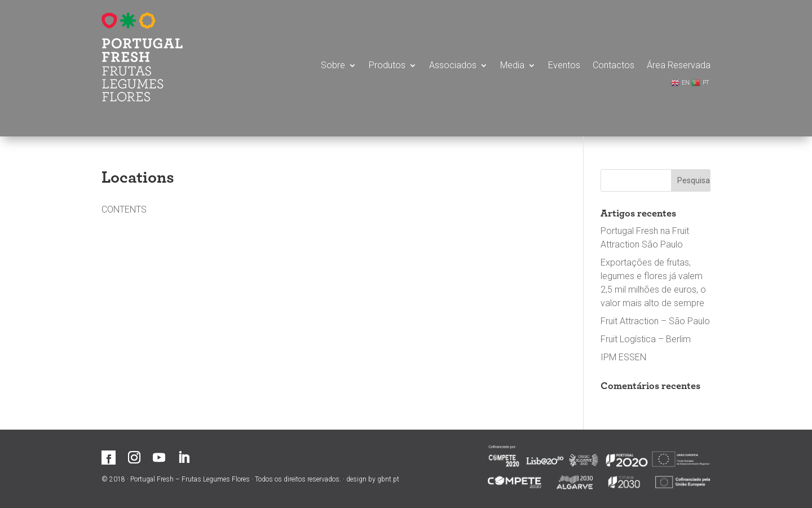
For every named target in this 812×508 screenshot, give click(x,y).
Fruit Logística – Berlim (646, 339)
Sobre (333, 66)
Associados (453, 66)
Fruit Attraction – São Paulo (655, 321)
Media (512, 66)
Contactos (614, 66)
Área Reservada (679, 66)
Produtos (387, 66)
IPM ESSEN (623, 357)
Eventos (564, 66)
